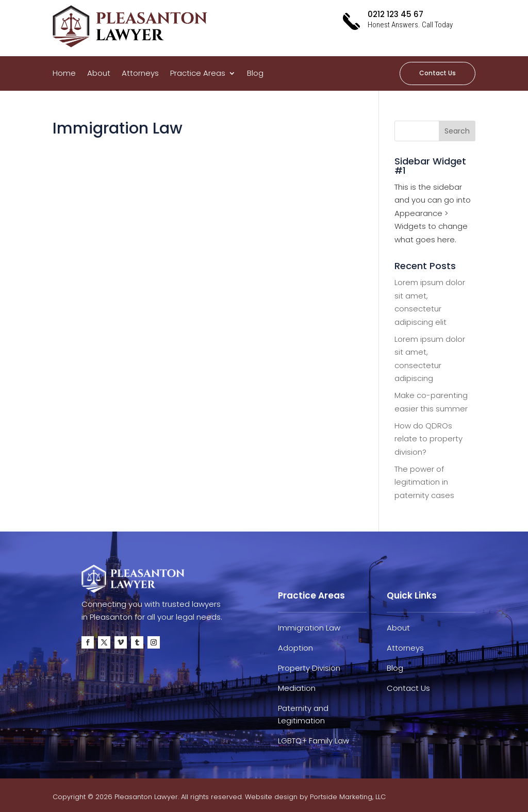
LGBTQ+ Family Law (313, 741)
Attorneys (140, 74)
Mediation (297, 688)
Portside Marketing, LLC (348, 797)
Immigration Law (309, 628)
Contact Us (438, 73)
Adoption (295, 648)
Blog (255, 74)
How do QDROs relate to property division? (428, 439)
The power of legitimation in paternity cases (424, 482)
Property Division (309, 668)
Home (64, 74)
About (99, 74)
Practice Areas (198, 74)
